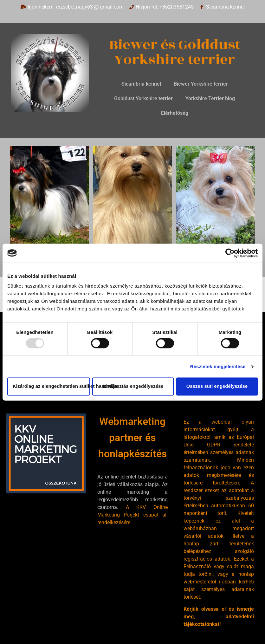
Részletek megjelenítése (218, 366)
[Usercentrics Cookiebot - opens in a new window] (230, 253)
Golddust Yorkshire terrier (143, 98)
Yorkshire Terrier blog (210, 98)
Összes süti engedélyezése (217, 386)
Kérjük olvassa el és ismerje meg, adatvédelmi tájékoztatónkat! (219, 617)
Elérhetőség (175, 113)
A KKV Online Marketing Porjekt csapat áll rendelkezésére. (132, 515)
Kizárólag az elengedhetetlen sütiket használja (51, 386)
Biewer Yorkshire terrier (201, 84)
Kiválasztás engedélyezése (133, 386)
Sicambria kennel (141, 84)
